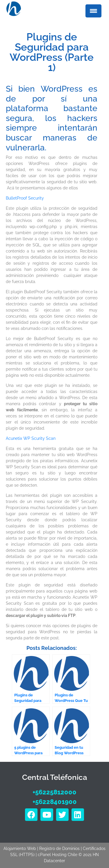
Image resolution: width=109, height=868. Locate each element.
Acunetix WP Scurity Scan (31, 438)
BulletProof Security (25, 198)
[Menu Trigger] (93, 11)
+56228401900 (55, 802)
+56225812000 (54, 792)
